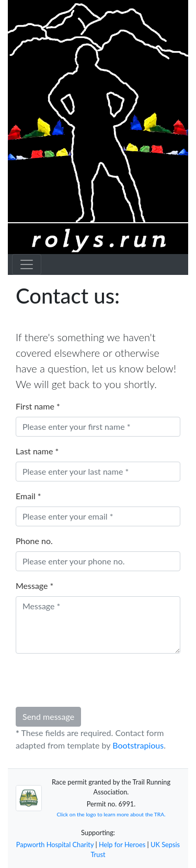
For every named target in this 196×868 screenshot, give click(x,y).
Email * (28, 496)
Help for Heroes (122, 845)
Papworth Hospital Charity (55, 845)
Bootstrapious (138, 745)
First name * (38, 406)
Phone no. (34, 541)
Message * (34, 586)
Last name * (37, 451)
